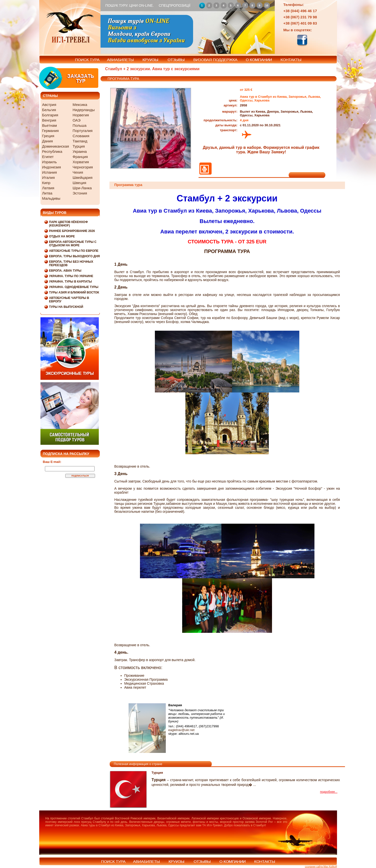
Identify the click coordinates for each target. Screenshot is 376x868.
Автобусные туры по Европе (74, 251)
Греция (48, 136)
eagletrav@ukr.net (181, 730)
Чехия (78, 172)
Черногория (83, 167)
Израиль (50, 162)
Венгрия (49, 120)
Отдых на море (62, 236)
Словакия (81, 136)
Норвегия (81, 115)
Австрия (49, 105)
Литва (47, 193)
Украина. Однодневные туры (74, 287)
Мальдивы (51, 198)
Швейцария (83, 177)
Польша (80, 125)
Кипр (46, 183)
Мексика (80, 105)
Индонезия (52, 167)
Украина (80, 151)
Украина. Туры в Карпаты (71, 282)
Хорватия (81, 162)
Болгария (50, 115)
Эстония (80, 193)
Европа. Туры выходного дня (75, 256)
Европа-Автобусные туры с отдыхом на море (73, 244)
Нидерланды (84, 110)
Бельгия (49, 110)
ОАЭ (77, 120)
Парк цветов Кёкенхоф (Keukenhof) (68, 224)
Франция (80, 157)
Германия (51, 131)
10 (267, 5)
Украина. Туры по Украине (71, 276)
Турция (79, 146)
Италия (49, 177)
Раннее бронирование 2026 (72, 231)
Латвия (48, 188)
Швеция (80, 183)
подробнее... (329, 792)
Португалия (83, 131)
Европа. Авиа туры (65, 271)
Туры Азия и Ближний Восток (74, 292)
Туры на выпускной (66, 307)
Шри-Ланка (82, 188)
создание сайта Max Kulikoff (321, 867)
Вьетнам (50, 125)
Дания (48, 141)
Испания (50, 172)
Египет (48, 157)
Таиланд (80, 141)
